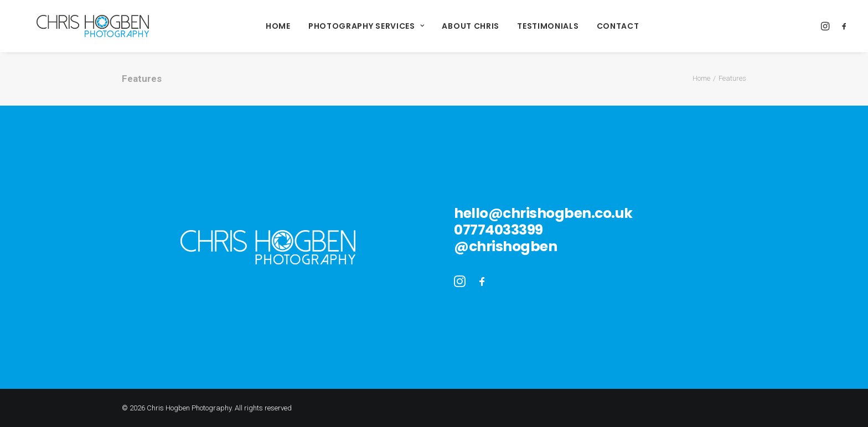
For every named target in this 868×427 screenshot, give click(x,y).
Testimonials (530, 26)
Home (260, 26)
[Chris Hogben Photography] (75, 26)
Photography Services (349, 26)
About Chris (453, 26)
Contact (600, 26)
